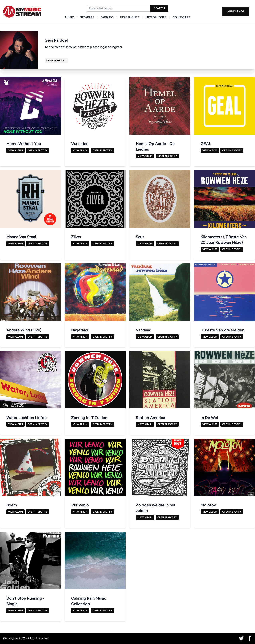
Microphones (156, 17)
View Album (15, 150)
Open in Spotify (56, 60)
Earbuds (107, 17)
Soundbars (181, 17)
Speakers (87, 17)
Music (69, 17)
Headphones (130, 17)
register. (117, 47)
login (103, 47)
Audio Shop (236, 11)
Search (159, 8)
